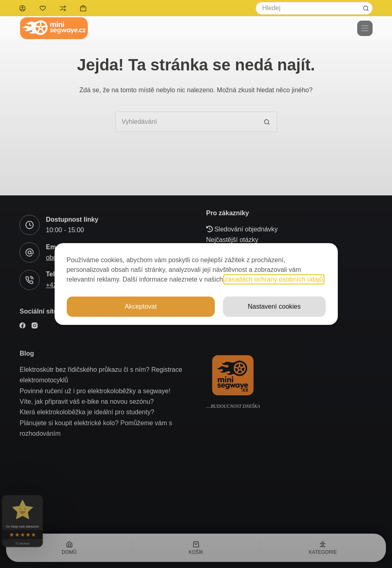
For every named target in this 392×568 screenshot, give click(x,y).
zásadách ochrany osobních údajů (274, 279)
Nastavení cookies (274, 306)
